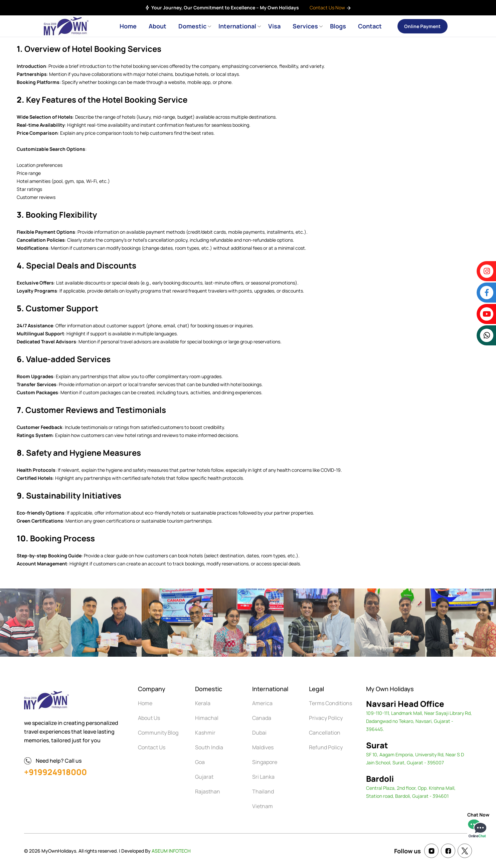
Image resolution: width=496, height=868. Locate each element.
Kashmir (205, 733)
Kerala (203, 703)
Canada (262, 718)
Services (305, 26)
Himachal (207, 718)
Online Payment (422, 26)
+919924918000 (55, 772)
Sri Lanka (263, 777)
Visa (274, 26)
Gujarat (204, 777)
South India (209, 747)
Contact (370, 26)
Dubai (259, 733)
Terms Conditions (330, 703)
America (262, 703)
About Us (149, 718)
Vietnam (263, 806)
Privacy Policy (326, 718)
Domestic (192, 26)
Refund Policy (326, 747)
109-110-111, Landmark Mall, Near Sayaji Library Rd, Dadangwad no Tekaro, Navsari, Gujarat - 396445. (419, 721)
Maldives (263, 747)
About (157, 26)
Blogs (338, 26)
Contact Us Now (330, 8)
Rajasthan (208, 791)
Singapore (265, 762)
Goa (200, 762)
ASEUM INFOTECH (171, 851)
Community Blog (158, 733)
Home (128, 26)
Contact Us (152, 747)
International (237, 26)
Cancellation (325, 733)
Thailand (263, 791)
